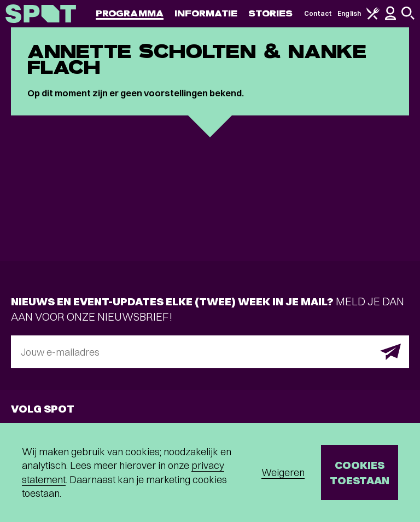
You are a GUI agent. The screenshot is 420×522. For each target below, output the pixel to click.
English (349, 13)
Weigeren (283, 472)
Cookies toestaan (360, 472)
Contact (318, 13)
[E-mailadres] (210, 352)
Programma (130, 13)
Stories (271, 13)
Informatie (206, 13)
